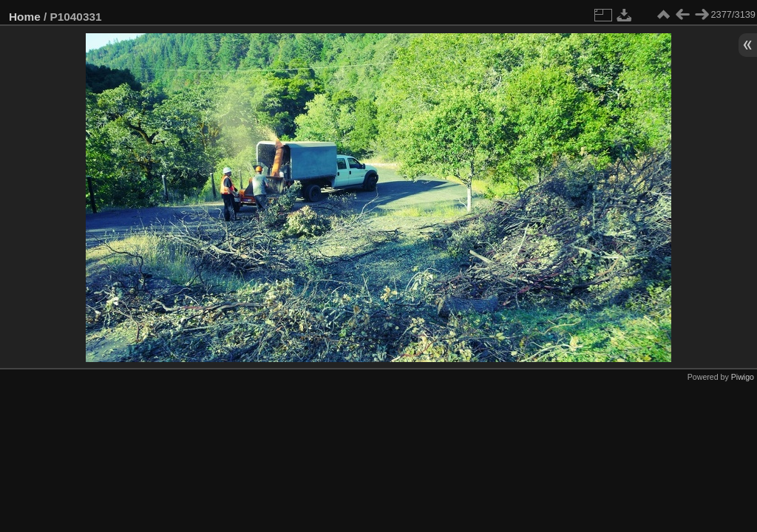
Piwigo (743, 377)
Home (25, 17)
